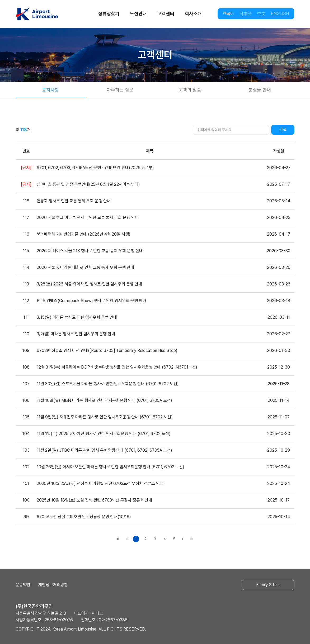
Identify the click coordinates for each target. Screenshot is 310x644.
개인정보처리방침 (53, 585)
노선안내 (138, 14)
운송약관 (23, 585)
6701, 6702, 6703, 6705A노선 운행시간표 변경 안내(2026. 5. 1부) (95, 168)
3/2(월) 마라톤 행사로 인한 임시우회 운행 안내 (76, 334)
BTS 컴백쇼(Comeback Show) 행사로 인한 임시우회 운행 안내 (91, 301)
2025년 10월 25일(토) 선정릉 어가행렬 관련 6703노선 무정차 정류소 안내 (100, 483)
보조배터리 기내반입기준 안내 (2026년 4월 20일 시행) (84, 234)
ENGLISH (280, 14)
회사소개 (193, 14)
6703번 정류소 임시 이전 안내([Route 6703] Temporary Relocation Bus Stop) (107, 350)
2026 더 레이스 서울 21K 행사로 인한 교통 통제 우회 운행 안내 (90, 251)
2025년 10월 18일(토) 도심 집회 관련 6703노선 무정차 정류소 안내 (94, 500)
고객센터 (166, 14)
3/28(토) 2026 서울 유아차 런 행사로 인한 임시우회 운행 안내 (89, 284)
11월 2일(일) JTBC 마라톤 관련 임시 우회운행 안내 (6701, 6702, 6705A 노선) (104, 450)
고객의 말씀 (190, 90)
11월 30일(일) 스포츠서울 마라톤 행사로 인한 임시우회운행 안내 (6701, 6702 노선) (108, 384)
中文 (261, 14)
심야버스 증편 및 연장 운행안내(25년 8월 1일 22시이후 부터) (88, 184)
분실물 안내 (260, 90)
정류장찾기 (109, 14)
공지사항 (50, 90)
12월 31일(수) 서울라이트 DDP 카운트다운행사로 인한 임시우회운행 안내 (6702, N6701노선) (117, 367)
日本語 (246, 14)
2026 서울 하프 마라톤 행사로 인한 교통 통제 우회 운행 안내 (88, 218)
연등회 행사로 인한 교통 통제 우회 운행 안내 (74, 201)
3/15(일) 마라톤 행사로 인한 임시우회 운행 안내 (77, 317)
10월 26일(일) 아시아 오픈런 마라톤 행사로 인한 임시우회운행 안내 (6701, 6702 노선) (111, 467)
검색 (283, 130)
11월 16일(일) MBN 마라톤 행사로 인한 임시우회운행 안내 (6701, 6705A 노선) (104, 400)
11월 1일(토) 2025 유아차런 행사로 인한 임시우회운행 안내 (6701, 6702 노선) (104, 434)
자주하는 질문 (120, 90)
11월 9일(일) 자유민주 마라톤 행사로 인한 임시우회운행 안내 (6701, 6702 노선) (105, 417)
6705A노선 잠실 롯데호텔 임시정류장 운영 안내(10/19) (84, 517)
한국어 (228, 14)
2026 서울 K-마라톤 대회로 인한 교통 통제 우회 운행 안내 (85, 267)
